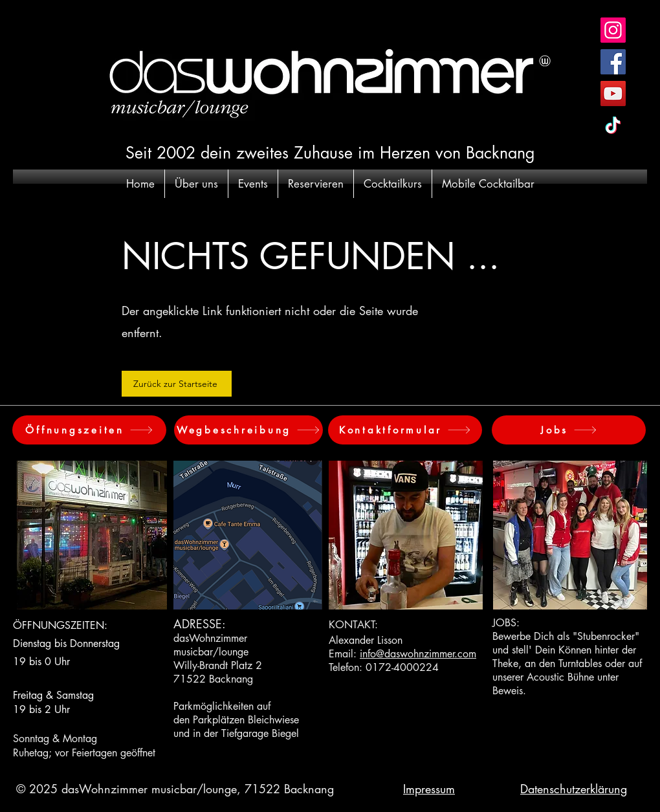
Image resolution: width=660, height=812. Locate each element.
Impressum (429, 789)
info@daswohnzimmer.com (418, 654)
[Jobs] (569, 430)
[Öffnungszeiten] (89, 430)
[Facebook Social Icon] (613, 62)
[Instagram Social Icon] (613, 30)
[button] (196, 184)
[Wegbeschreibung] (248, 430)
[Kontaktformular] (405, 430)
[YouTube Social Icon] (613, 93)
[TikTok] (613, 125)
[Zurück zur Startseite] (177, 384)
